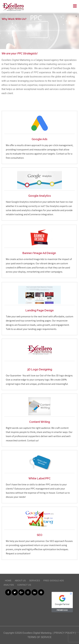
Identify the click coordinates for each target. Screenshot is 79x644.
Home (8, 581)
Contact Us (24, 585)
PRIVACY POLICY (64, 633)
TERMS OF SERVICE (39, 637)
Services (35, 581)
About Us (20, 581)
